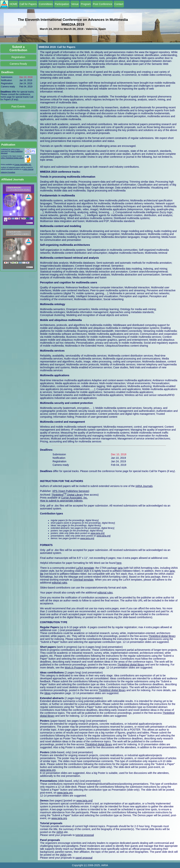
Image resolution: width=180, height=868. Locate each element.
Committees (46, 4)
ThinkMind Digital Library (67, 495)
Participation (62, 4)
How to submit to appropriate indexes (61, 501)
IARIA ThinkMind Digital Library (12, 158)
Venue (75, 4)
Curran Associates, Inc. (23, 165)
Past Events (18, 106)
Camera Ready (18, 64)
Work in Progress (75, 668)
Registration (18, 57)
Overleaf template (83, 580)
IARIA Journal (28, 169)
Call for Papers (28, 4)
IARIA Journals (144, 486)
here (119, 563)
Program (86, 4)
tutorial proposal (85, 835)
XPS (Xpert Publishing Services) (71, 491)
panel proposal (84, 858)
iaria (120, 568)
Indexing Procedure (8, 172)
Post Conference (103, 4)
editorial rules (59, 583)
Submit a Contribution (18, 49)
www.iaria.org (97, 533)
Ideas (47, 693)
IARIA (60, 832)
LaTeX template (85, 568)
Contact (119, 4)
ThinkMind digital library (162, 636)
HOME (13, 4)
